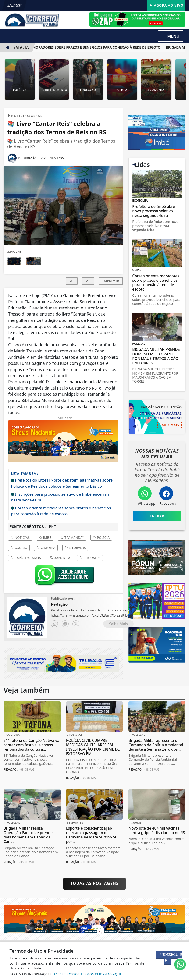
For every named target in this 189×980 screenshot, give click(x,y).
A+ (88, 281)
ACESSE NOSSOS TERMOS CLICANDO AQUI (87, 974)
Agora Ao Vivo (166, 5)
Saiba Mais (118, 624)
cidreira (46, 548)
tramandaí (72, 538)
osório (19, 548)
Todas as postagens (94, 883)
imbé (45, 538)
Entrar (15, 5)
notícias (20, 538)
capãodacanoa (26, 558)
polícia (101, 538)
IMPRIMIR (111, 281)
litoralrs (75, 548)
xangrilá (60, 558)
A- (72, 281)
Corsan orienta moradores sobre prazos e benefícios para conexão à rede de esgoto (84, 47)
